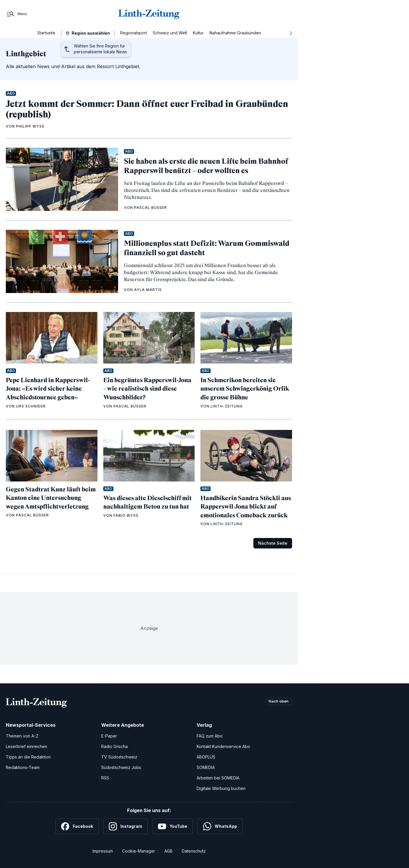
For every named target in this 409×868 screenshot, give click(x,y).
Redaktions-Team (23, 767)
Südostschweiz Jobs (121, 767)
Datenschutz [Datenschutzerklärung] (194, 851)
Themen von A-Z (22, 736)
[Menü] (16, 14)
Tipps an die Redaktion (28, 757)
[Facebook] (77, 826)
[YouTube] (173, 826)
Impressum (103, 851)
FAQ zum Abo (210, 736)
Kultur (198, 33)
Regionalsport (134, 33)
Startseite (46, 33)
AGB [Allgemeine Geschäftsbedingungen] (168, 851)
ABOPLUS (206, 757)
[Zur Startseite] (149, 14)
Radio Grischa (114, 746)
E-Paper (109, 736)
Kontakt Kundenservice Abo (223, 746)
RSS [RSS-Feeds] (105, 778)
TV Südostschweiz (119, 757)
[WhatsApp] (220, 826)
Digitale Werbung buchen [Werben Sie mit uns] (221, 788)
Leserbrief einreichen (26, 746)
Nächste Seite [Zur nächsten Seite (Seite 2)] (273, 543)
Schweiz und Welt (170, 33)
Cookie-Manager (139, 851)
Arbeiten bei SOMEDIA (218, 778)
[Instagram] (126, 826)
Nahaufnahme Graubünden (235, 33)
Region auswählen (91, 33)
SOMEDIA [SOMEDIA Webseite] (206, 767)
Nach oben (277, 702)
